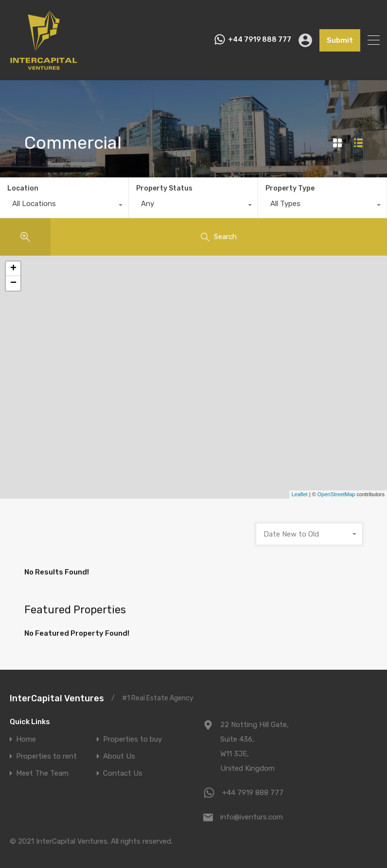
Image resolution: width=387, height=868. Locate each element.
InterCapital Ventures (57, 698)
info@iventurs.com (252, 817)
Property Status (164, 188)
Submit (340, 40)
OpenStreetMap (336, 494)
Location (23, 188)
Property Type (290, 188)
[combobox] (64, 206)
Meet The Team (42, 773)
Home (26, 739)
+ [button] (13, 269)
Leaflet (300, 494)
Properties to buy (132, 739)
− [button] (13, 283)
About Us (119, 756)
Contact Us (123, 773)
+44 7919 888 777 (260, 40)
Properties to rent (46, 756)
